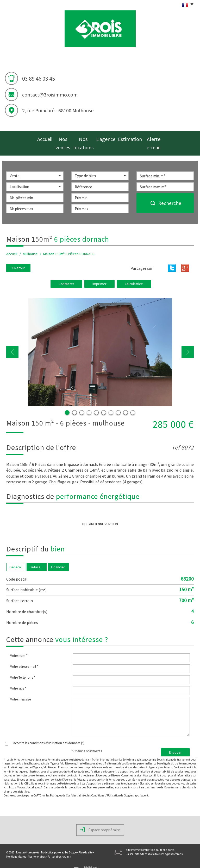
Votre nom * (19, 644)
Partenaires (54, 845)
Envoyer (175, 741)
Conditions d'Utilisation (105, 784)
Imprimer (99, 273)
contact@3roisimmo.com (50, 95)
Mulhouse (30, 243)
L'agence (111, 138)
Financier (58, 556)
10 (133, 401)
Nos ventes (58, 138)
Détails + (36, 556)
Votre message (20, 688)
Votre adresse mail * (24, 655)
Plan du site (85, 841)
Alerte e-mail (160, 138)
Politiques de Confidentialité (67, 784)
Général (15, 556)
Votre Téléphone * (23, 666)
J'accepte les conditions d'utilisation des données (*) (48, 732)
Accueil (36, 138)
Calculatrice (134, 273)
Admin (67, 845)
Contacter (66, 273)
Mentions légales (16, 845)
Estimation (134, 138)
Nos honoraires (37, 845)
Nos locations (86, 138)
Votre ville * (18, 677)
